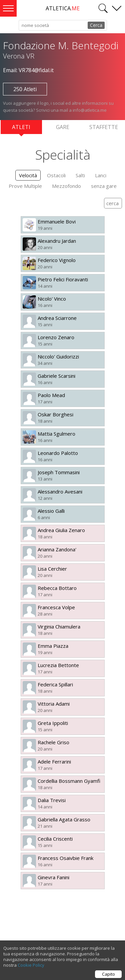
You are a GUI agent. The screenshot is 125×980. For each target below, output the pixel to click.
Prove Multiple (25, 186)
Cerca (96, 25)
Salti (80, 175)
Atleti (21, 129)
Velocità (28, 175)
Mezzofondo (66, 186)
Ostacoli (56, 175)
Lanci (101, 175)
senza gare (104, 186)
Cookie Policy (31, 968)
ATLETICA (63, 8)
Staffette (104, 127)
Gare (63, 127)
